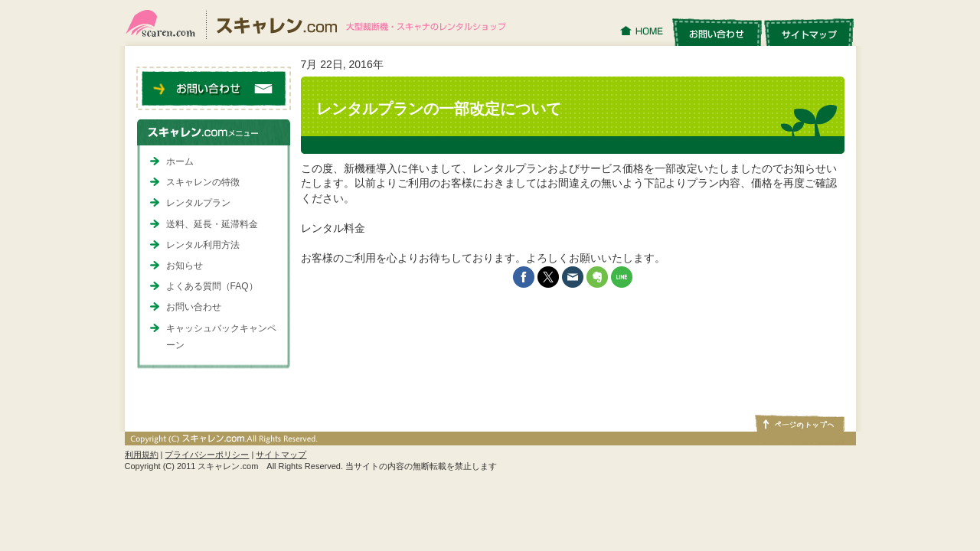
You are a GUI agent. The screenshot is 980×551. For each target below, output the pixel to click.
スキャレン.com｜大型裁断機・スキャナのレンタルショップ (322, 23)
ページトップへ (799, 422)
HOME (644, 31)
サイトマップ (809, 31)
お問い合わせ (717, 31)
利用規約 (142, 455)
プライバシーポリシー (207, 455)
